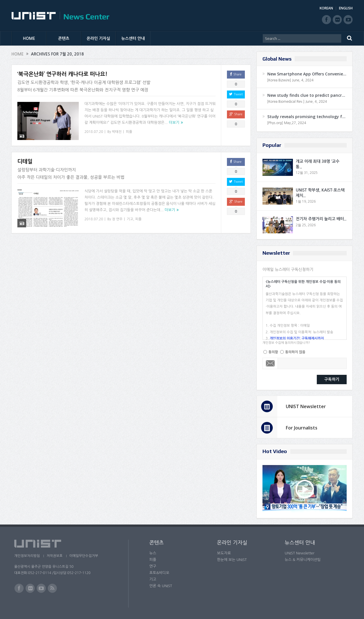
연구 (153, 566)
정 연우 (117, 215)
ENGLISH (346, 8)
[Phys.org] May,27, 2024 (287, 123)
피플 (129, 132)
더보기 (174, 123)
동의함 (273, 352)
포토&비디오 (159, 573)
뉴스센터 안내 (133, 38)
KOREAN (326, 8)
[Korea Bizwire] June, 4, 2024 (290, 80)
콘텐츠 (64, 38)
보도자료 (224, 553)
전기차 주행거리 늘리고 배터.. (321, 219)
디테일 (25, 158)
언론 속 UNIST (161, 586)
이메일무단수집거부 (85, 556)
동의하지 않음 (295, 352)
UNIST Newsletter (306, 406)
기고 (130, 215)
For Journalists (302, 428)
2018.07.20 (94, 132)
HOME (29, 38)
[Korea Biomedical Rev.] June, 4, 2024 (297, 102)
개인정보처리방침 (27, 556)
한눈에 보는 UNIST (232, 560)
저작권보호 (55, 556)
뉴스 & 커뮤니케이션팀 (303, 560)
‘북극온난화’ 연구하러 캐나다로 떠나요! (62, 74)
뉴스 (153, 553)
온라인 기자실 (99, 38)
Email (270, 363)
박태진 (117, 132)
